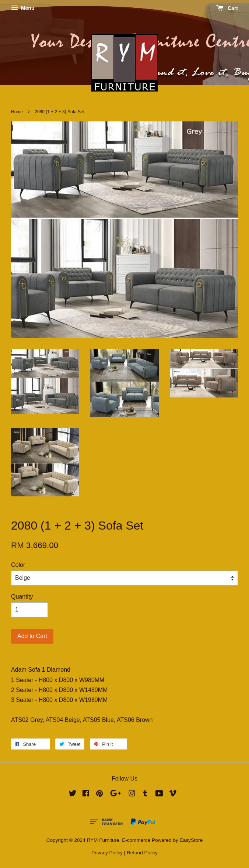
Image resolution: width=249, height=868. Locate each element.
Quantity (22, 597)
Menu (23, 8)
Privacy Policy (107, 853)
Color (18, 565)
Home (17, 112)
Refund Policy (142, 853)
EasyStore (191, 840)
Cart (227, 8)
